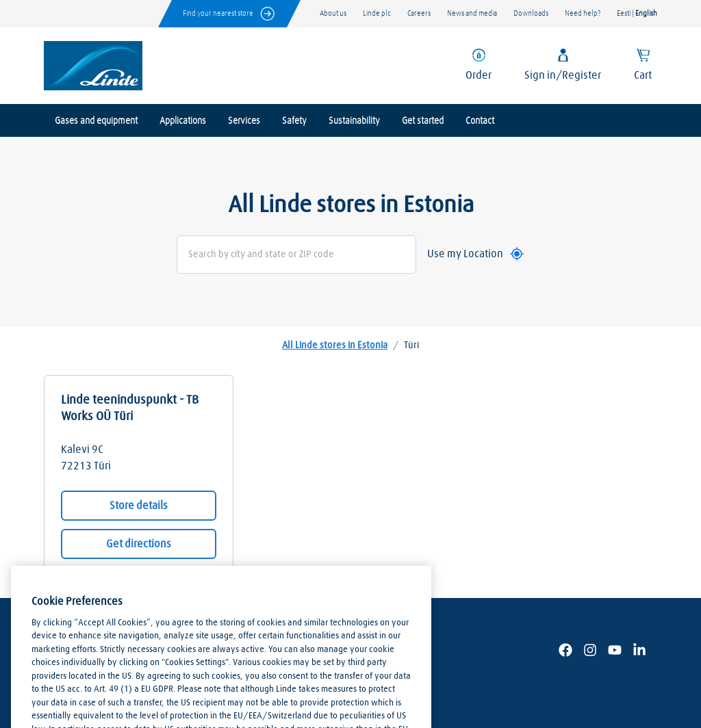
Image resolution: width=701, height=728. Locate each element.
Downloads (531, 13)
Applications (183, 121)
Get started (423, 121)
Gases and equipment (96, 121)
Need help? (583, 13)
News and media (472, 13)
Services (244, 121)
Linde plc (377, 13)
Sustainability (354, 121)
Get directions (139, 544)
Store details (139, 506)
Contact (480, 121)
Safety (294, 121)
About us (333, 13)
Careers (419, 13)
